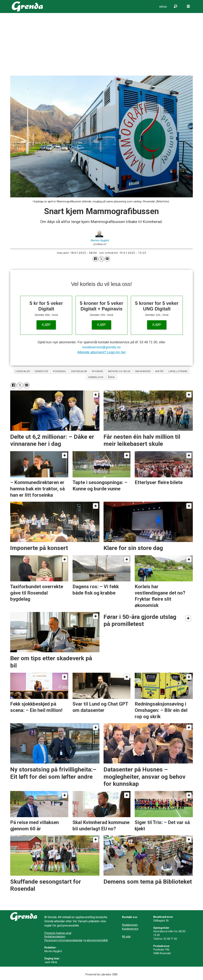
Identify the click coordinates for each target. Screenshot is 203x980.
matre (159, 371)
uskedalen (23, 371)
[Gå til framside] (27, 6)
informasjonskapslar (71, 940)
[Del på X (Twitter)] (101, 259)
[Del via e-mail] (107, 259)
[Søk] (175, 6)
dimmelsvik (96, 377)
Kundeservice (130, 929)
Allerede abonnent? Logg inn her (101, 352)
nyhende (98, 371)
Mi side (126, 937)
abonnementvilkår (97, 940)
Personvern (51, 940)
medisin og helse (119, 371)
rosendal (60, 371)
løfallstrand (178, 371)
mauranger (143, 371)
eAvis (163, 6)
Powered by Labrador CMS (102, 975)
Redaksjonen (130, 925)
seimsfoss (41, 371)
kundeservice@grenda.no (101, 347)
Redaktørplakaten (55, 937)
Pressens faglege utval (58, 933)
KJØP (46, 325)
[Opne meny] (188, 6)
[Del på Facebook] (95, 259)
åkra (111, 377)
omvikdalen (79, 371)
